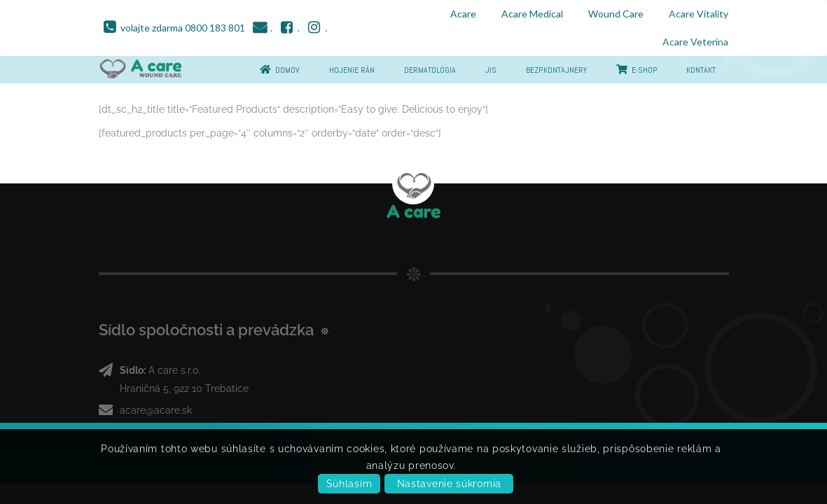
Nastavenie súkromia (449, 484)
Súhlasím (349, 484)
